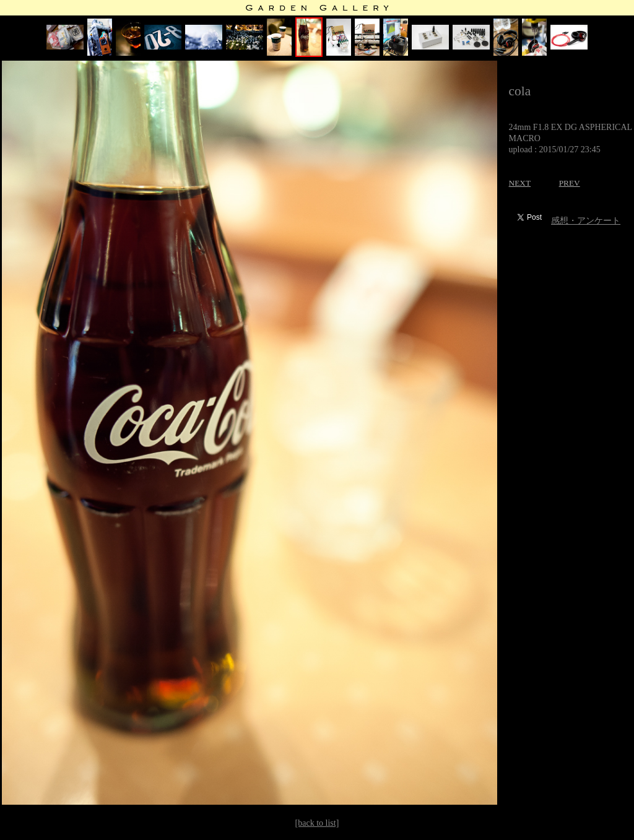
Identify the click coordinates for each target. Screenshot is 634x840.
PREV (570, 183)
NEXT (520, 183)
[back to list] (317, 823)
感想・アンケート (586, 221)
